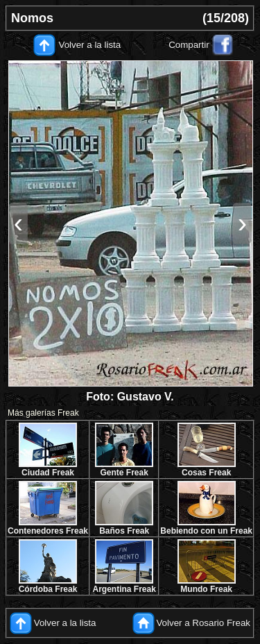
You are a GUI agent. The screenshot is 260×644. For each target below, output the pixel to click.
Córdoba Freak (48, 589)
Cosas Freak (206, 473)
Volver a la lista (90, 45)
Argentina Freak (124, 589)
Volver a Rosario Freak (203, 623)
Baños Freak (124, 531)
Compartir (189, 45)
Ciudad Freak (48, 473)
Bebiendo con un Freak (206, 531)
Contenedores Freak (48, 531)
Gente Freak (124, 473)
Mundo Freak (206, 589)
